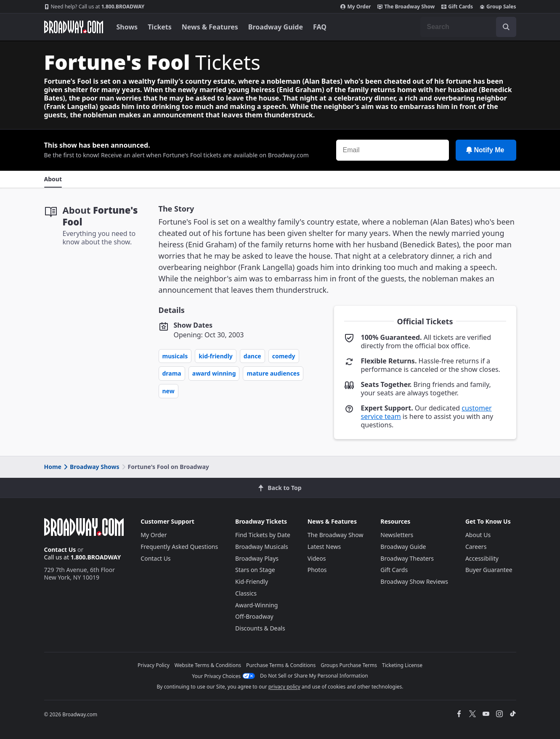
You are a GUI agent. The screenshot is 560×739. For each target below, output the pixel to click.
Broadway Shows (91, 467)
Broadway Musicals (262, 547)
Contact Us (60, 550)
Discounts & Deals (260, 628)
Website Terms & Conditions (208, 665)
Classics (246, 593)
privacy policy (284, 687)
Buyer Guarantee (489, 570)
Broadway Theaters (407, 558)
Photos (317, 570)
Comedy (284, 356)
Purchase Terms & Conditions (281, 665)
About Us (478, 535)
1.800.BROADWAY (94, 7)
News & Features (210, 27)
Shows (127, 27)
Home (53, 467)
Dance (252, 356)
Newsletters (397, 535)
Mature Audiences (273, 373)
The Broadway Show (406, 7)
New (169, 391)
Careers (476, 547)
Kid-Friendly (216, 356)
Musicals (175, 356)
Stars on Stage (255, 570)
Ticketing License (402, 665)
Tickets (160, 27)
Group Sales (498, 7)
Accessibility (482, 558)
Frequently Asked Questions (179, 547)
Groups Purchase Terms (349, 665)
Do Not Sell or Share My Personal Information (314, 676)
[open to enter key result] (506, 27)
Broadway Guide (276, 27)
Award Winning (214, 373)
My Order (356, 7)
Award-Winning (256, 605)
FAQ (320, 27)
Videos (317, 558)
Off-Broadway (254, 616)
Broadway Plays (257, 558)
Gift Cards (457, 7)
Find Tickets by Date (263, 535)
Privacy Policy (154, 665)
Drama (172, 373)
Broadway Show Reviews (414, 581)
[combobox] (468, 27)
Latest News (324, 547)
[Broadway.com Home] (74, 27)
